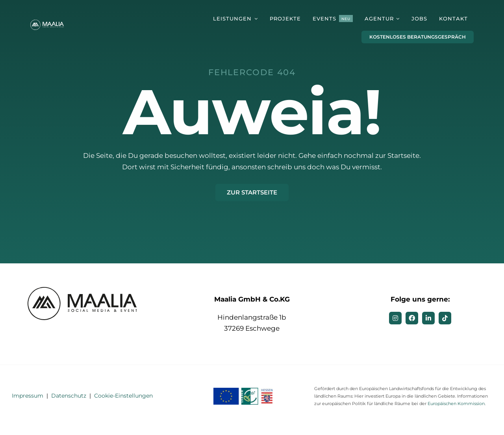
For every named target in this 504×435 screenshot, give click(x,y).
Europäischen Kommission (456, 404)
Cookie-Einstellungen (123, 396)
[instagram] (395, 318)
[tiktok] (445, 318)
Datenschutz (69, 396)
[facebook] (412, 318)
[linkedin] (428, 318)
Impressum (28, 396)
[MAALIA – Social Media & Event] (48, 23)
